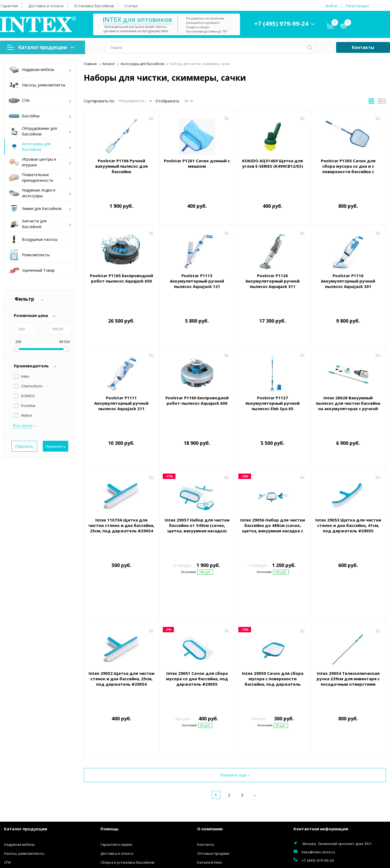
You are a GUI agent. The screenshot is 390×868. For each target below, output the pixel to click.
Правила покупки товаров (123, 783)
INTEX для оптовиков (137, 19)
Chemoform (32, 386)
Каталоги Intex (210, 774)
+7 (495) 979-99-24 (281, 23)
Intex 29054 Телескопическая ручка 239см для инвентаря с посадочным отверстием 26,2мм (348, 614)
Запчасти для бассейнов (40, 224)
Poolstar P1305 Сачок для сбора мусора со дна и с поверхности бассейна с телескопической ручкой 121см (348, 171)
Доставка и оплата (46, 6)
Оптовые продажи (213, 765)
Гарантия (9, 6)
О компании (210, 741)
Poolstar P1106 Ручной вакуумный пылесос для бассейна (121, 166)
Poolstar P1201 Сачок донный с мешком (197, 163)
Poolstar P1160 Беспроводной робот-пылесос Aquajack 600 (197, 383)
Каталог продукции (41, 47)
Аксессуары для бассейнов (40, 147)
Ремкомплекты (29, 255)
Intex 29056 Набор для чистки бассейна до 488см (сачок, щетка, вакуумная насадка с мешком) (273, 499)
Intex (25, 376)
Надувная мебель (40, 70)
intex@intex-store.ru (318, 764)
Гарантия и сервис (116, 756)
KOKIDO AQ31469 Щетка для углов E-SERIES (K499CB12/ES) (273, 163)
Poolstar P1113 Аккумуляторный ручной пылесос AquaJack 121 (197, 276)
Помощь (110, 741)
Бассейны (40, 116)
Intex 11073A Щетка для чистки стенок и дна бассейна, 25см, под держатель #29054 (121, 496)
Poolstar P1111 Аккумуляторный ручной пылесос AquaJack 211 (121, 386)
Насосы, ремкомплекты (37, 85)
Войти (331, 6)
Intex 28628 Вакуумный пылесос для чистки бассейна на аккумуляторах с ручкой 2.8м (348, 389)
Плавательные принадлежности (40, 177)
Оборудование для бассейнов (40, 131)
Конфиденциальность (120, 801)
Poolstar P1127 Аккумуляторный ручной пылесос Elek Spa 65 (272, 386)
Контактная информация (321, 741)
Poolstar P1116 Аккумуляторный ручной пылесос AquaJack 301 (348, 276)
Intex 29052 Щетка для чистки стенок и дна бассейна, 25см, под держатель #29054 (121, 611)
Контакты (363, 47)
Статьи (131, 6)
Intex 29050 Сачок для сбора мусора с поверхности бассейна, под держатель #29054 (273, 614)
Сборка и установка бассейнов (127, 774)
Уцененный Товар (32, 270)
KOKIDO (28, 396)
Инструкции (111, 792)
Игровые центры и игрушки (40, 162)
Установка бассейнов (94, 6)
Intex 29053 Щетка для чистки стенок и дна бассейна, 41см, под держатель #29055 (348, 496)
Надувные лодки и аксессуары (40, 193)
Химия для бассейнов (40, 209)
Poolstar (28, 406)
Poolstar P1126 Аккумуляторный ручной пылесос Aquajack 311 (272, 276)
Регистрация (357, 6)
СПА (40, 101)
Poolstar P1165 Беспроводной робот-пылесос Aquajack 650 (121, 273)
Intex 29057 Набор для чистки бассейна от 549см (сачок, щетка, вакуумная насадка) (197, 496)
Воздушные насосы (33, 239)
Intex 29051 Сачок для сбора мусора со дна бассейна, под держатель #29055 (197, 611)
